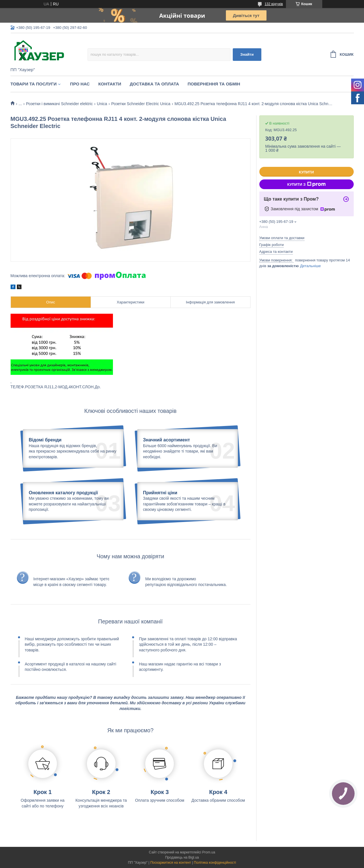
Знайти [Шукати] (247, 54)
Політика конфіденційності (215, 863)
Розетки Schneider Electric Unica (141, 104)
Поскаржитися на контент (171, 863)
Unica (102, 104)
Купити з (306, 184)
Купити (306, 172)
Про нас (80, 84)
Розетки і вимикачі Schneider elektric (59, 104)
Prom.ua (209, 852)
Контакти (110, 84)
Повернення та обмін (214, 84)
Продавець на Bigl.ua (182, 857)
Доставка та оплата (154, 84)
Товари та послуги (34, 84)
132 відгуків (274, 4)
